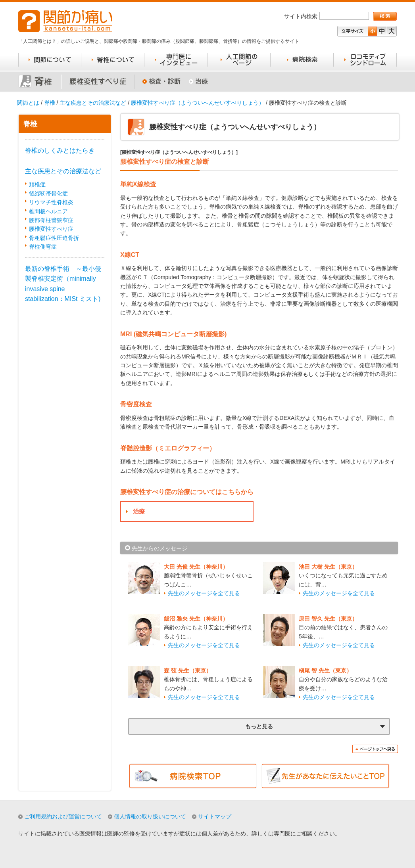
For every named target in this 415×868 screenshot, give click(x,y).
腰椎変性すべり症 (51, 229)
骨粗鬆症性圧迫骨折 (54, 238)
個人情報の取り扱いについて (150, 816)
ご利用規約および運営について (63, 816)
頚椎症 (37, 184)
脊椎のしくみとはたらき (60, 150)
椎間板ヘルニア (48, 211)
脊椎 (50, 103)
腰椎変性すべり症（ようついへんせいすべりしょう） (198, 103)
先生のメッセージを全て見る (204, 593)
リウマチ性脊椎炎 (51, 202)
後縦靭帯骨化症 (48, 194)
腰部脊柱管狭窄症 (51, 220)
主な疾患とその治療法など (93, 103)
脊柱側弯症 (43, 247)
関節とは (28, 103)
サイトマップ (215, 816)
